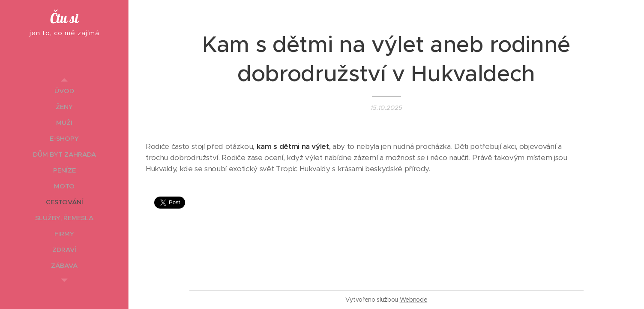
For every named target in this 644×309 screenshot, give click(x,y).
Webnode (414, 300)
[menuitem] (64, 91)
